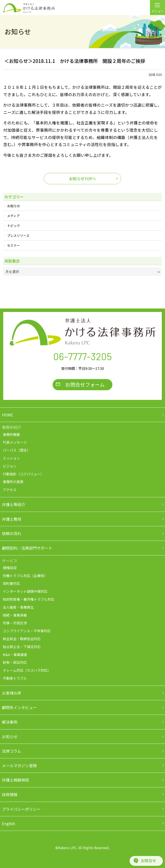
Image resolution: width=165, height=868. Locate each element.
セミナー (14, 245)
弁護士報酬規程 (15, 780)
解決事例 (10, 722)
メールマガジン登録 (19, 765)
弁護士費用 (12, 519)
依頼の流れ (12, 533)
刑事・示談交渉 (15, 623)
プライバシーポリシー (21, 809)
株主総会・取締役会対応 (22, 639)
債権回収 (10, 568)
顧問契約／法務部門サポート (27, 548)
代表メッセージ (15, 442)
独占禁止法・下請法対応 (22, 647)
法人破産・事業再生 (18, 607)
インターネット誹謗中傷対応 (25, 591)
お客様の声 (12, 693)
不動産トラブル (15, 678)
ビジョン (10, 466)
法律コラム (11, 751)
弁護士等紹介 (14, 504)
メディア (13, 216)
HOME (8, 415)
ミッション (11, 458)
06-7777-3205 (83, 356)
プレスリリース (18, 235)
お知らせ (14, 206)
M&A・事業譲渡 (15, 655)
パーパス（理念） (17, 450)
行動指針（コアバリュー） (23, 474)
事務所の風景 (13, 482)
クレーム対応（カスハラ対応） (27, 670)
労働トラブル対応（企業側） (25, 576)
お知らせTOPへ (82, 178)
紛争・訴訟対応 (15, 662)
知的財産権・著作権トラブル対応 (29, 599)
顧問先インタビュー (19, 707)
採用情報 (10, 794)
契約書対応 (11, 583)
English (8, 823)
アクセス (10, 490)
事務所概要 (11, 434)
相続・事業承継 (15, 615)
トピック (14, 226)
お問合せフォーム (85, 384)
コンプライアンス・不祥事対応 (27, 631)
